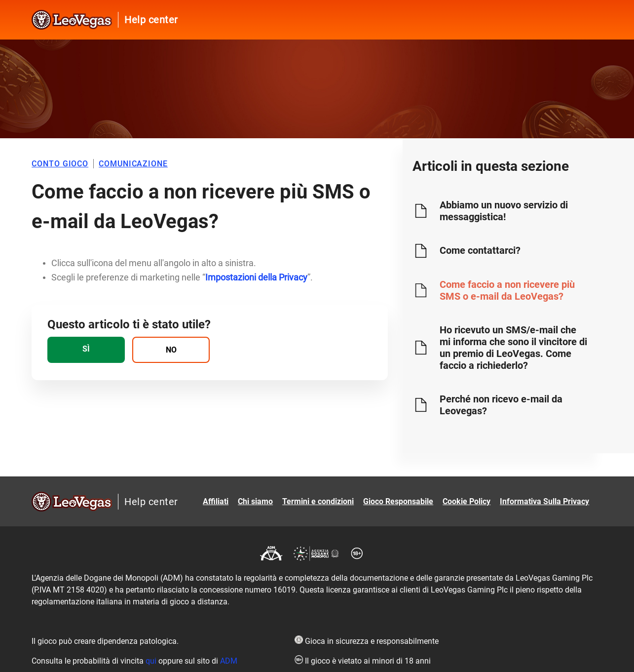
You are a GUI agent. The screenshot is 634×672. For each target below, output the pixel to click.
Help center (151, 20)
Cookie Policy (466, 501)
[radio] (86, 350)
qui (151, 661)
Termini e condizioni (318, 501)
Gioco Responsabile (398, 501)
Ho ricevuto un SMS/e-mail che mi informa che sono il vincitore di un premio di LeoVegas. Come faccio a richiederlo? (513, 348)
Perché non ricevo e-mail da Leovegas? (501, 405)
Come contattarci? (480, 250)
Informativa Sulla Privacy (544, 501)
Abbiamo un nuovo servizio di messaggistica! (504, 211)
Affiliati (216, 501)
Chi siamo (255, 501)
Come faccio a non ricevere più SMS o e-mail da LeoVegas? (507, 290)
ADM (229, 661)
